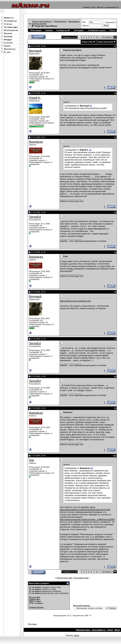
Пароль (85, 26)
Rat (31, 460)
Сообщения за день (97, 30)
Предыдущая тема (64, 578)
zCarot (76, 635)
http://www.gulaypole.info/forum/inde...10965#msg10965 (87, 519)
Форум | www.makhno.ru (42, 21)
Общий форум (60, 21)
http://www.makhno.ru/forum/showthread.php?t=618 (85, 510)
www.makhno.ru (99, 630)
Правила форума (36, 607)
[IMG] (31, 601)
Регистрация (36, 30)
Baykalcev (36, 142)
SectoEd (35, 217)
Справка (49, 30)
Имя (84, 22)
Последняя (107, 37)
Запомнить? (110, 22)
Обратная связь (83, 630)
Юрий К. (35, 98)
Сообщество (63, 30)
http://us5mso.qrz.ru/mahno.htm (75, 301)
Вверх (117, 630)
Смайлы (33, 599)
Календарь (79, 30)
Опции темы (87, 42)
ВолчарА (35, 51)
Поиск (112, 30)
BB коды (33, 597)
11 (97, 37)
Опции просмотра (105, 42)
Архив (110, 630)
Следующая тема (81, 578)
